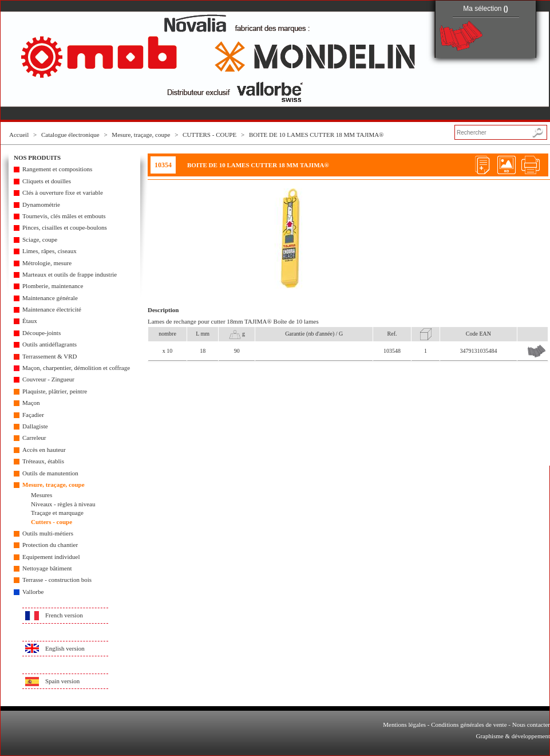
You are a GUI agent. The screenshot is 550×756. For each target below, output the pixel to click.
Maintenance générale (50, 298)
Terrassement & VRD (50, 356)
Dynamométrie (41, 204)
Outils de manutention (50, 473)
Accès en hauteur (44, 450)
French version (64, 615)
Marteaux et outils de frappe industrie (70, 274)
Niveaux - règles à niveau (63, 504)
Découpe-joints (41, 333)
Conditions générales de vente (469, 724)
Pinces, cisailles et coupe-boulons (65, 227)
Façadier (33, 415)
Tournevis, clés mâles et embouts (64, 216)
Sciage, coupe (40, 239)
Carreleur (34, 438)
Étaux (30, 321)
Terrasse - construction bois (57, 580)
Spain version (62, 681)
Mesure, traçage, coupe (141, 135)
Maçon (31, 403)
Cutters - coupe (52, 522)
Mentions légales (404, 724)
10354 (163, 165)
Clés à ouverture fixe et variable (63, 192)
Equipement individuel (51, 557)
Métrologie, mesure (47, 263)
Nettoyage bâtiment (47, 568)
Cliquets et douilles (47, 181)
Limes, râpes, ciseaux (50, 251)
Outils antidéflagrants (50, 344)
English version (65, 648)
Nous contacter (531, 724)
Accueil (19, 135)
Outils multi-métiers (48, 533)
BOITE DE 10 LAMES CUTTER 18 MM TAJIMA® (316, 135)
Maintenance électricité (52, 309)
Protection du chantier (50, 545)
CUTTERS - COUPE (209, 135)
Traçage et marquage (57, 513)
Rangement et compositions (57, 169)
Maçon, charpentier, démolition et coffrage (76, 368)
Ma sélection (486, 9)
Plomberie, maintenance (53, 286)
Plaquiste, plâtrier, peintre (55, 391)
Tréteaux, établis (43, 461)
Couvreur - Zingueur (48, 379)
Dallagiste (35, 426)
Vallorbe (33, 592)
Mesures (41, 495)
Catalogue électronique (70, 135)
